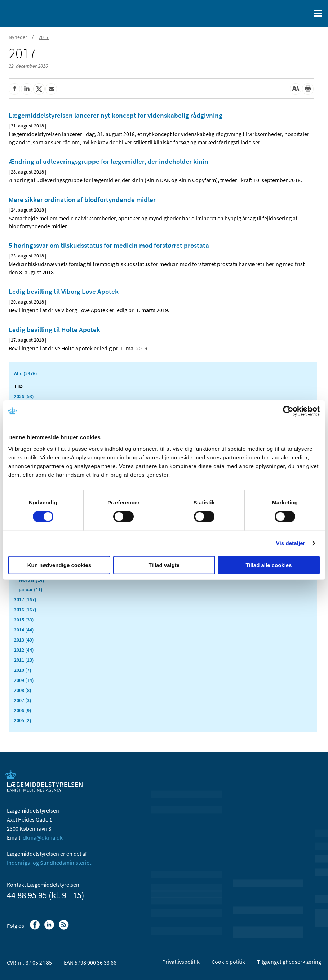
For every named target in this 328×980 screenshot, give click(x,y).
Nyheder (18, 37)
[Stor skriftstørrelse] (296, 89)
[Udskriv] (308, 89)
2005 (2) (23, 720)
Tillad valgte (164, 565)
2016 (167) (25, 610)
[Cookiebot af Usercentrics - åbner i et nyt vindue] (288, 411)
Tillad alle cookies (269, 565)
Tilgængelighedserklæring (289, 962)
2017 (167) (25, 599)
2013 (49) (24, 640)
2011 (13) (24, 660)
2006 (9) (23, 710)
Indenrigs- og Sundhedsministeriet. (50, 863)
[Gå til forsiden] (36, 13)
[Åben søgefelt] (303, 13)
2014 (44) (24, 630)
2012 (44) (24, 650)
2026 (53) (24, 396)
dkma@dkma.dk (43, 837)
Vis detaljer (291, 543)
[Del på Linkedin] (27, 89)
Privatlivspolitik (181, 962)
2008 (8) (23, 690)
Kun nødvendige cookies (59, 565)
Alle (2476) (26, 373)
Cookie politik (228, 962)
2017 (44, 37)
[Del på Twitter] (39, 89)
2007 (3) (23, 700)
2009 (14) (24, 680)
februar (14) (32, 580)
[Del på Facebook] (14, 89)
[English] (287, 13)
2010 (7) (23, 670)
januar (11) (31, 589)
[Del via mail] (51, 89)
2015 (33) (24, 620)
